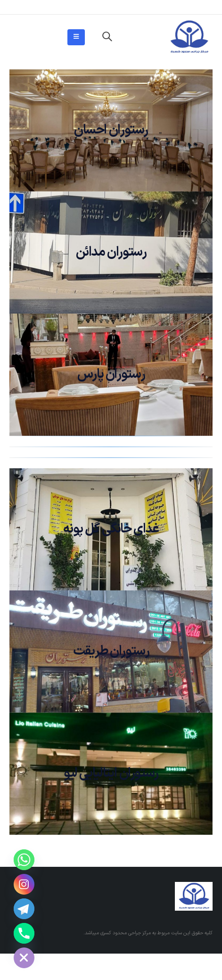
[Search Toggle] (107, 37)
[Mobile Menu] (76, 37)
